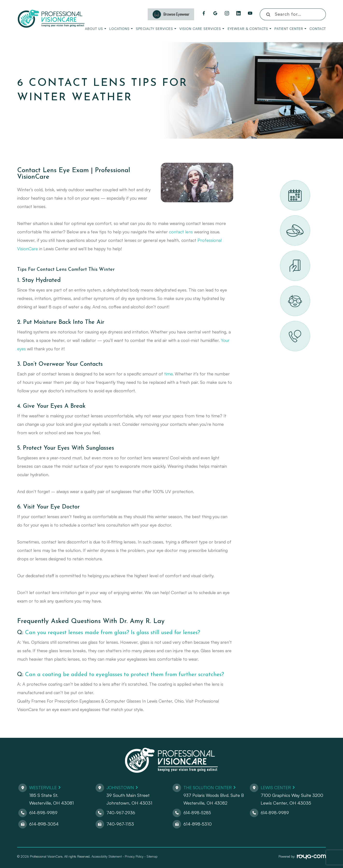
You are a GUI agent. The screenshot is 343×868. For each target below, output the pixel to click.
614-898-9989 (44, 813)
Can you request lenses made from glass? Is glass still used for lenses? (118, 633)
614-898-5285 (198, 813)
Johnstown (121, 787)
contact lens (181, 232)
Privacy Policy (134, 856)
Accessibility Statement (107, 856)
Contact (318, 29)
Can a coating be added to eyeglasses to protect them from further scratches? (129, 675)
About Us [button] (96, 29)
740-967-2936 (121, 813)
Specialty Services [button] (156, 29)
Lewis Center (277, 787)
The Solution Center (209, 787)
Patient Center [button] (290, 29)
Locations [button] (121, 29)
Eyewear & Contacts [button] (249, 29)
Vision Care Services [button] (202, 29)
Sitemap (152, 856)
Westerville (44, 787)
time (168, 374)
